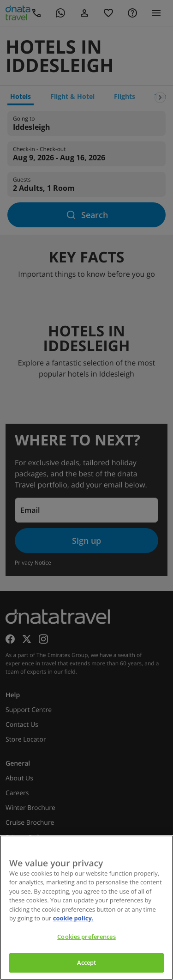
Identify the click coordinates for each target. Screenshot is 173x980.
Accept (87, 962)
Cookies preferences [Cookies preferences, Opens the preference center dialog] (86, 937)
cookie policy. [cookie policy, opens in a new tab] (73, 918)
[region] (86, 908)
